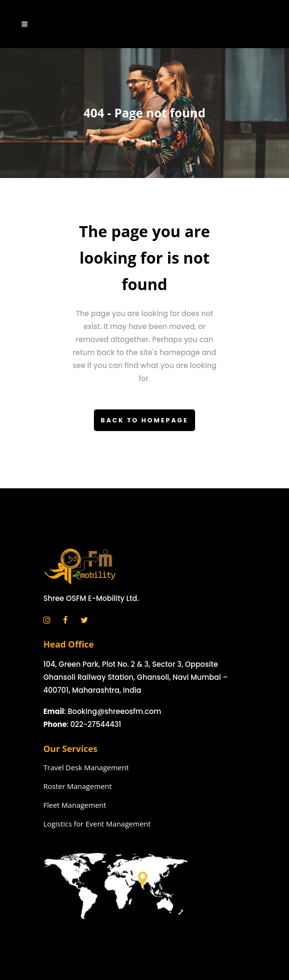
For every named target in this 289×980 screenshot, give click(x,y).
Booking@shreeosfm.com (115, 711)
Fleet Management (75, 805)
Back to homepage (144, 420)
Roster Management (78, 786)
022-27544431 (96, 724)
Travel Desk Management (86, 767)
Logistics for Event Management (97, 824)
